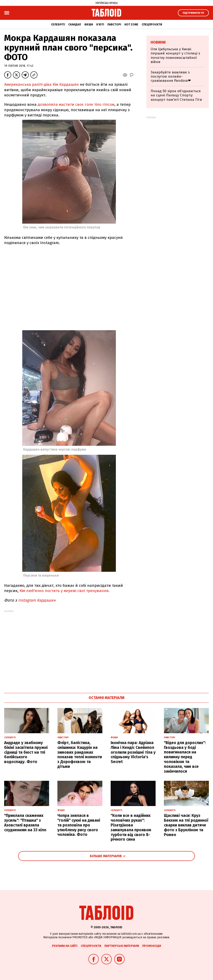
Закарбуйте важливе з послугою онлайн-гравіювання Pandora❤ (171, 77)
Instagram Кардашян (37, 600)
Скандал (75, 25)
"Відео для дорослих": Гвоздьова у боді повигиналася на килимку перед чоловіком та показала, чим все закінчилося (185, 757)
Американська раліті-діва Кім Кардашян (41, 84)
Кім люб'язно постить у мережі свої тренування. (65, 591)
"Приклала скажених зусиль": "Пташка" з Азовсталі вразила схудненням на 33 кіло (25, 823)
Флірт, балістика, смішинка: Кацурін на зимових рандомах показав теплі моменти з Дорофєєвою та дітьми (80, 755)
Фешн (89, 25)
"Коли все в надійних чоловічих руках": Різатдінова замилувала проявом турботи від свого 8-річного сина (131, 827)
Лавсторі (114, 25)
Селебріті (58, 25)
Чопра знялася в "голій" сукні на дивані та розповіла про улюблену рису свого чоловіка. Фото (79, 825)
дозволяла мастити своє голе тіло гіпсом (76, 104)
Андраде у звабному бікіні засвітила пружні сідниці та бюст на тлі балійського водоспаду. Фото (26, 752)
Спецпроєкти (152, 25)
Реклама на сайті (65, 946)
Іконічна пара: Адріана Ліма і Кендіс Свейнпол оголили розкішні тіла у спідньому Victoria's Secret (133, 752)
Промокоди (152, 946)
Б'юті (100, 25)
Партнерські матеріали (122, 946)
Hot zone (131, 25)
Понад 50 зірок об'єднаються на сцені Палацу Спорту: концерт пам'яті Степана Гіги (176, 95)
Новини (158, 42)
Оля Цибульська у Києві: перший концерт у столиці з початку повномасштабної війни (175, 55)
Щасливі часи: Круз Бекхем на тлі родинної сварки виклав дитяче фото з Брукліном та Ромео (186, 825)
